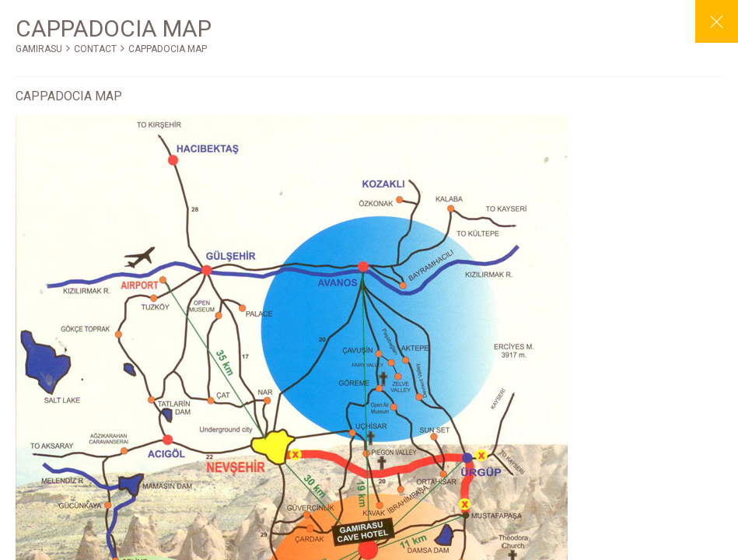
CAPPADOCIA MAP (168, 49)
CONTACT (95, 49)
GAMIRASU (39, 49)
